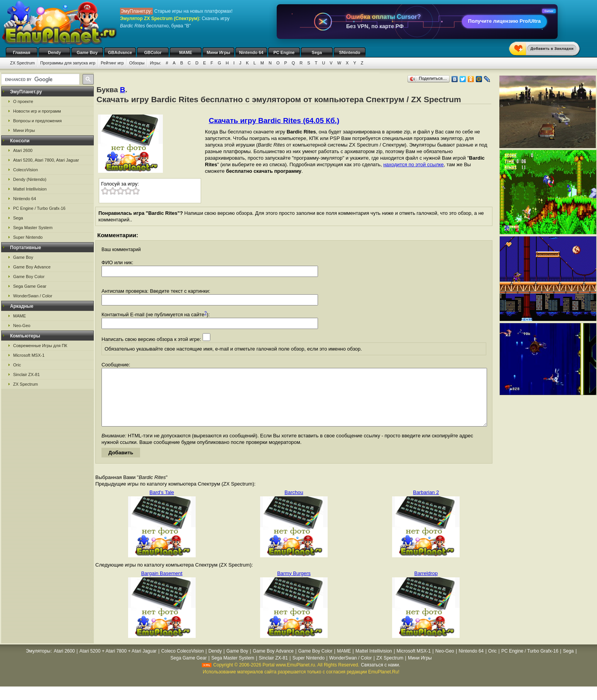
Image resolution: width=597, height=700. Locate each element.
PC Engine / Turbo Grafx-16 (39, 208)
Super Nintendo (28, 237)
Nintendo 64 (251, 52)
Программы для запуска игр (68, 63)
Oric (17, 365)
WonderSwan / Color (33, 296)
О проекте (23, 101)
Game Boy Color (29, 277)
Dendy (54, 52)
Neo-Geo (22, 326)
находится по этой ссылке (414, 164)
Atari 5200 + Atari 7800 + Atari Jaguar (118, 663)
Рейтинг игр (112, 63)
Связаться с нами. (381, 676)
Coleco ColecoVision (183, 663)
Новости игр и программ (37, 111)
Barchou (294, 504)
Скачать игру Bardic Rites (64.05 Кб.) (274, 121)
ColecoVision (25, 170)
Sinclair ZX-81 (26, 374)
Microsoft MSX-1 (29, 355)
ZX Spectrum (22, 63)
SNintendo (350, 52)
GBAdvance (120, 52)
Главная (22, 52)
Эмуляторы (38, 663)
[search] (40, 79)
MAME (186, 52)
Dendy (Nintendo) (30, 179)
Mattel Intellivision (30, 189)
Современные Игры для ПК (40, 346)
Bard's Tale (162, 504)
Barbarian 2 (426, 504)
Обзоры (137, 63)
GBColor (153, 52)
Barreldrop (426, 585)
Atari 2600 (23, 150)
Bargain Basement (162, 585)
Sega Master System (33, 228)
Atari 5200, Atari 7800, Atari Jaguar (46, 160)
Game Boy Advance (32, 267)
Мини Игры (219, 52)
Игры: (155, 63)
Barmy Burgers (294, 585)
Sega (317, 52)
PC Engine (284, 52)
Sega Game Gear (30, 286)
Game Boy (87, 52)
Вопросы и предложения (37, 121)
